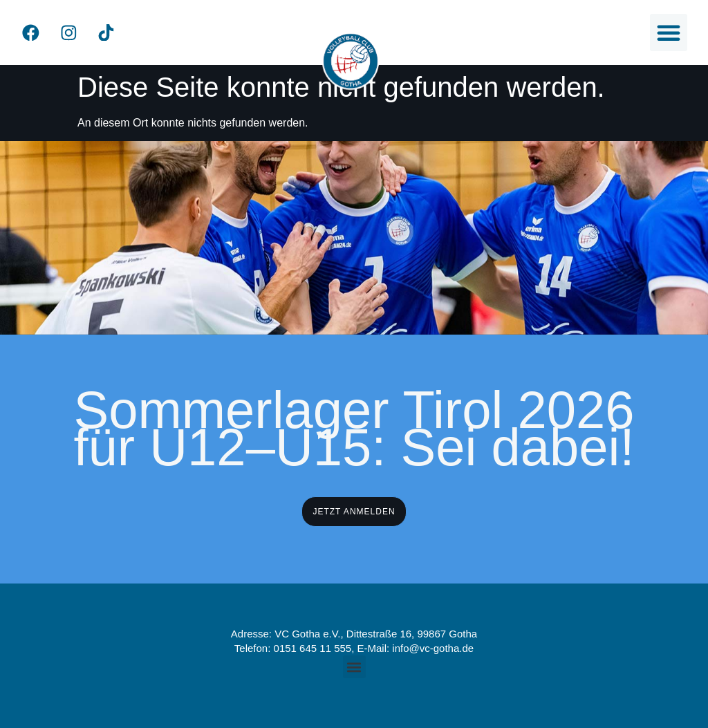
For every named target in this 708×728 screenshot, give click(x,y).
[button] (669, 32)
